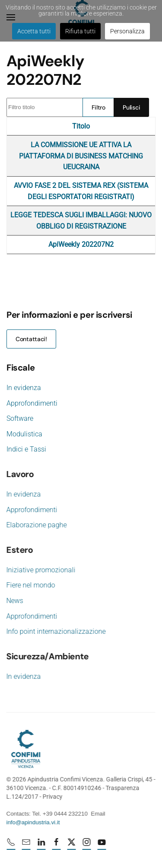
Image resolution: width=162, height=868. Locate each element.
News (14, 601)
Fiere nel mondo (30, 585)
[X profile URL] (72, 845)
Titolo (81, 126)
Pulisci (131, 107)
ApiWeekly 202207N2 (81, 244)
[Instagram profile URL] (87, 845)
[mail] (27, 845)
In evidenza (24, 388)
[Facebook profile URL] (57, 845)
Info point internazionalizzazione (55, 631)
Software (20, 418)
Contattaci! (31, 339)
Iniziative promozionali (40, 570)
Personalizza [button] (127, 31)
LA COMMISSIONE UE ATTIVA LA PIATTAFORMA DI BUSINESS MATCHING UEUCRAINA (81, 156)
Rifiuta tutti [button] (80, 31)
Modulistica (24, 434)
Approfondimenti (32, 403)
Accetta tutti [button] (34, 31)
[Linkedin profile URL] (42, 845)
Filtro (98, 107)
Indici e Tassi (26, 449)
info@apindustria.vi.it (32, 822)
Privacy (52, 797)
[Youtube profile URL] (102, 845)
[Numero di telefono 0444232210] (12, 845)
